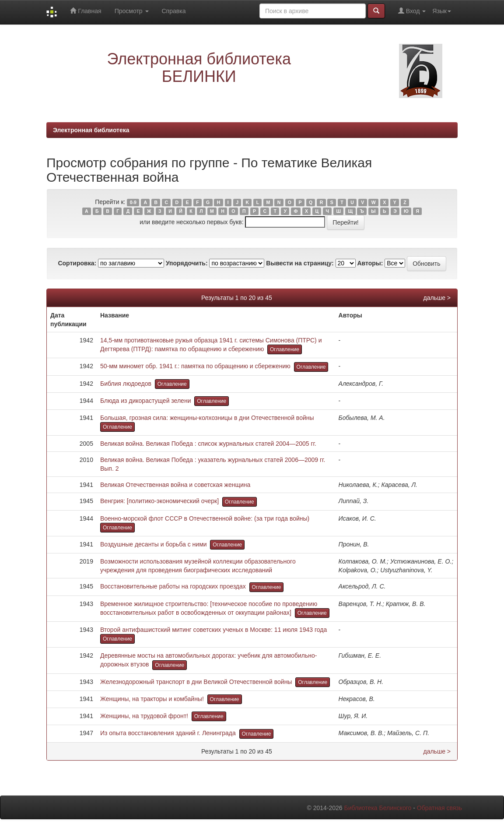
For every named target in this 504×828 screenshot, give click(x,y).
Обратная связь (439, 808)
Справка (174, 11)
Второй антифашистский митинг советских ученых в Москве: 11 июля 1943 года (213, 630)
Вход (412, 11)
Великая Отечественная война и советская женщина (175, 485)
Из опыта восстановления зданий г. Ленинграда (168, 733)
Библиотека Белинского (378, 808)
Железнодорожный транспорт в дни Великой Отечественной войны (196, 682)
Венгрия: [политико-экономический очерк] (159, 501)
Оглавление (285, 349)
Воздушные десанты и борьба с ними (154, 544)
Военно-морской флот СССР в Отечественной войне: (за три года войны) (205, 518)
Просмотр (132, 11)
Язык (442, 11)
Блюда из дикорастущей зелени (146, 401)
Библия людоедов (126, 384)
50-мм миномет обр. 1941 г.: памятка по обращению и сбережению (195, 366)
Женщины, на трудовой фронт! (144, 716)
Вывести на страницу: (300, 263)
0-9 (133, 202)
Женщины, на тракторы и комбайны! (152, 699)
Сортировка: (77, 263)
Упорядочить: (187, 263)
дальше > (437, 298)
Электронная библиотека (91, 130)
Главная (86, 11)
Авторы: (370, 263)
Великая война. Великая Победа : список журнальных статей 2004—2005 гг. (208, 444)
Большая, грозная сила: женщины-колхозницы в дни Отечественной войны (207, 418)
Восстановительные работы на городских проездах (173, 586)
